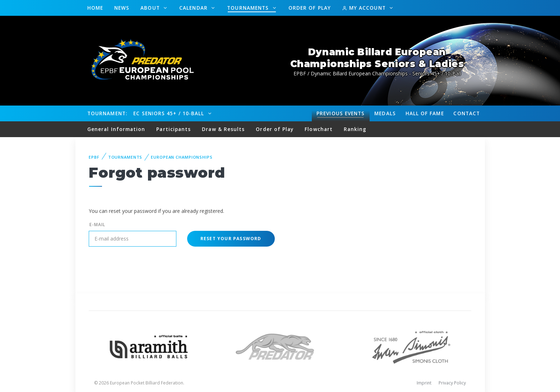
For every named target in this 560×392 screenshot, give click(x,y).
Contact (467, 113)
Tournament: (107, 113)
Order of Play (310, 8)
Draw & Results (223, 129)
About (151, 8)
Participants (173, 129)
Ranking (355, 129)
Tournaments (249, 8)
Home (95, 8)
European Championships (182, 157)
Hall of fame (425, 113)
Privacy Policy (452, 383)
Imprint (424, 383)
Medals (385, 113)
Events (341, 113)
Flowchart (319, 129)
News (122, 8)
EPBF (94, 157)
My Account (365, 8)
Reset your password (231, 239)
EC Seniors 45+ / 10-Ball (170, 113)
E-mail (97, 225)
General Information (116, 129)
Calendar (194, 8)
